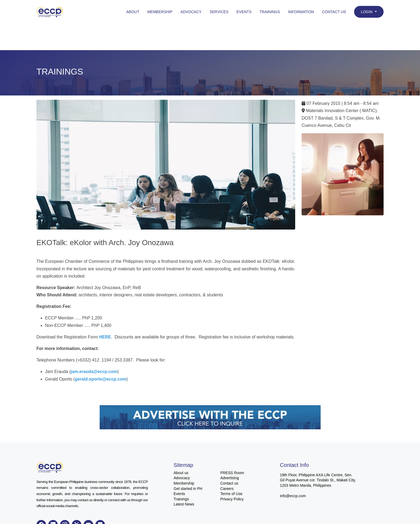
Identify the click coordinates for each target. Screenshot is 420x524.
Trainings (270, 12)
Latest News (184, 504)
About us (181, 473)
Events (244, 12)
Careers (227, 489)
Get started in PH (188, 489)
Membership (160, 12)
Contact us (229, 483)
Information (301, 12)
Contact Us (334, 12)
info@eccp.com (293, 496)
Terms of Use (231, 494)
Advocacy (191, 12)
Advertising (230, 478)
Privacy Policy (232, 499)
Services (219, 12)
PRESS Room (232, 473)
